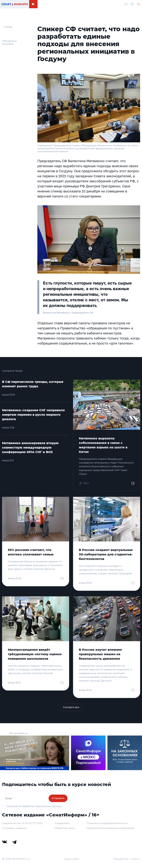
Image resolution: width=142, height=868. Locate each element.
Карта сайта (72, 859)
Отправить (58, 798)
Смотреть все (71, 707)
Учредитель (62, 823)
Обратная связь (65, 828)
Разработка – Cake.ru (127, 859)
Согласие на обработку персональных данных (34, 806)
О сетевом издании (14, 828)
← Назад (7, 27)
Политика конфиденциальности (107, 823)
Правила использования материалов (110, 828)
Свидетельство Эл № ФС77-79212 (22, 823)
